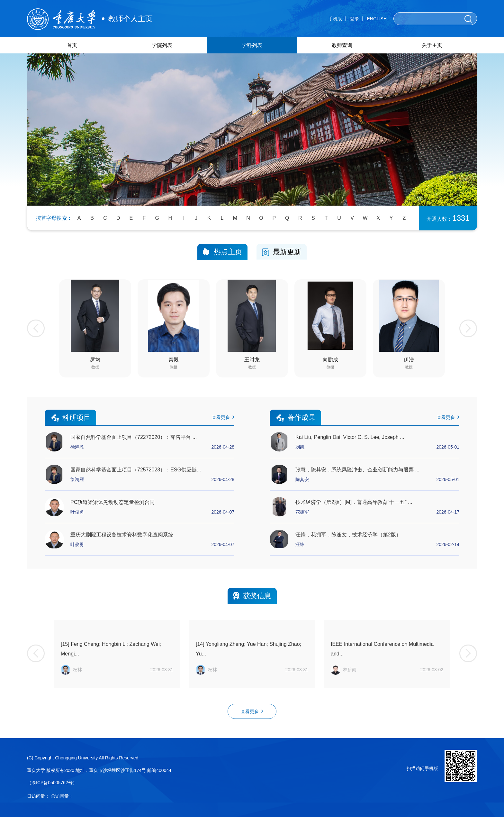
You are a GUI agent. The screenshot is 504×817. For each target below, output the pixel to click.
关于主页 (432, 45)
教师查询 (342, 45)
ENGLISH (377, 19)
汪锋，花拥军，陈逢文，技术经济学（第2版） (348, 535)
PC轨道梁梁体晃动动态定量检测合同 (113, 502)
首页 (72, 45)
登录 (355, 19)
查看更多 (223, 417)
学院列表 (162, 45)
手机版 (335, 19)
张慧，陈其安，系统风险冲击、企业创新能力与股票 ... (357, 470)
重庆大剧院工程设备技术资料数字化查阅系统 (122, 535)
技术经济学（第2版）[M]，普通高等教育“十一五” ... (354, 502)
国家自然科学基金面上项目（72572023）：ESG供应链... (136, 470)
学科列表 (252, 45)
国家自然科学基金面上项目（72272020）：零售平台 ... (134, 437)
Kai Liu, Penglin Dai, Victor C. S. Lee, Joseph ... (350, 437)
